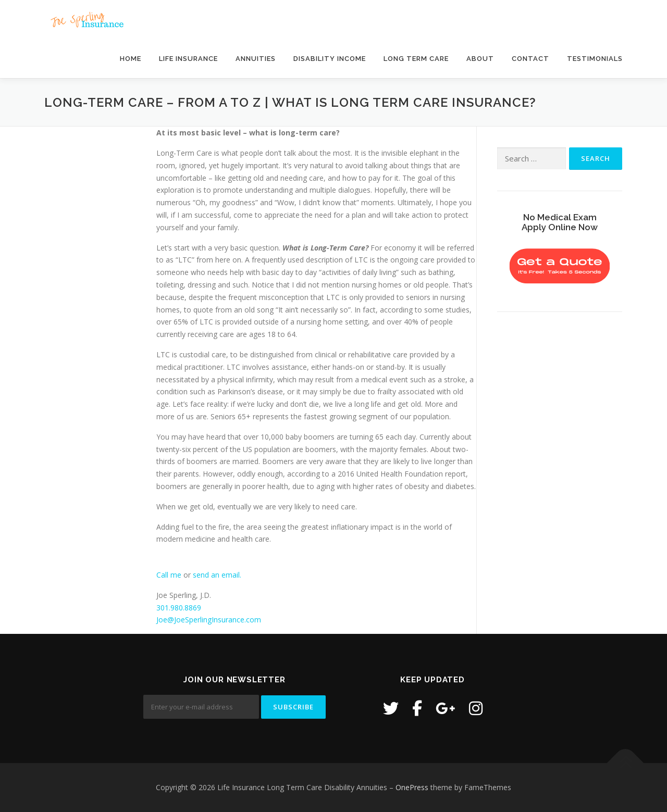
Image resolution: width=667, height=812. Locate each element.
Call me (169, 575)
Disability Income (330, 59)
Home (131, 59)
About (480, 59)
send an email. (217, 575)
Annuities (256, 59)
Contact (530, 59)
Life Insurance (188, 59)
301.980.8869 (179, 608)
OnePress (412, 787)
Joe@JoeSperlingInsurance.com (209, 620)
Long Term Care (416, 59)
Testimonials (595, 59)
